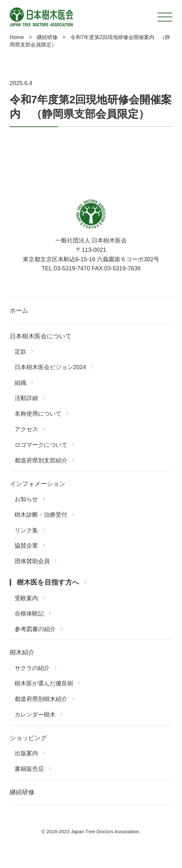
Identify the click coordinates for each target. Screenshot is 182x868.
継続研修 (22, 792)
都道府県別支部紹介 (41, 461)
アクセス (26, 430)
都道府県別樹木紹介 (41, 699)
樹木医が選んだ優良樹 (44, 684)
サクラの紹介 (32, 668)
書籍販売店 (29, 769)
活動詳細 (26, 398)
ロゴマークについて (41, 445)
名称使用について (38, 414)
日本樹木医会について (41, 336)
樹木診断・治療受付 (41, 515)
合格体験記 (29, 614)
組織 (20, 383)
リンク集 (26, 531)
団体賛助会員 (32, 562)
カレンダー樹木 (35, 715)
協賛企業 (26, 546)
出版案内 (26, 754)
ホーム (19, 311)
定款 (20, 352)
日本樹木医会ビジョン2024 (50, 368)
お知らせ (26, 499)
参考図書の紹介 (35, 629)
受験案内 (26, 599)
